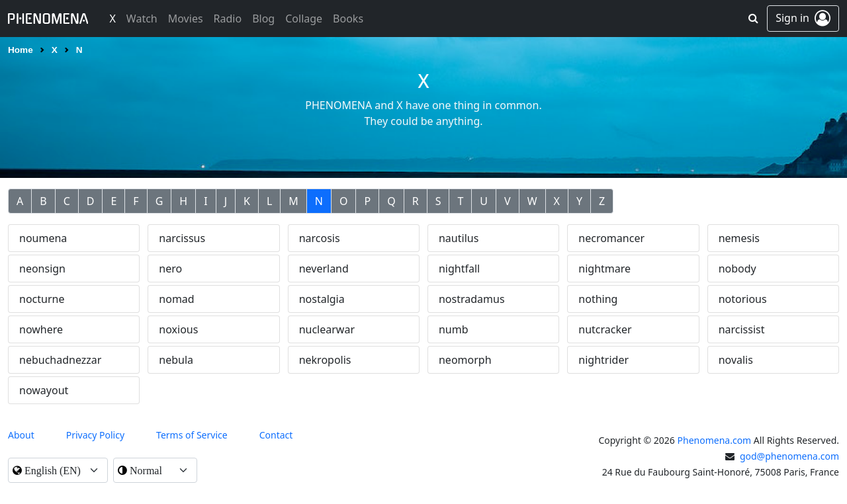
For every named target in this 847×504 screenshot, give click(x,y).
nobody (737, 269)
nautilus (459, 238)
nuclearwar (327, 329)
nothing (598, 299)
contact (276, 435)
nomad (176, 299)
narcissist (742, 329)
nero (170, 269)
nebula (176, 360)
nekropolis (325, 360)
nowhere (41, 329)
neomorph (465, 360)
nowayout (44, 390)
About (21, 435)
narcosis (320, 238)
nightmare (604, 269)
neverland (324, 269)
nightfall (459, 269)
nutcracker (605, 329)
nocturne (42, 299)
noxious (178, 329)
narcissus (182, 238)
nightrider (603, 360)
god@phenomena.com (789, 456)
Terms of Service (192, 435)
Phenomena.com (715, 440)
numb (454, 329)
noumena (43, 238)
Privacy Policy (95, 435)
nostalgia (322, 299)
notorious (743, 299)
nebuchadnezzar (60, 360)
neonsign (42, 269)
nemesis (739, 238)
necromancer (611, 238)
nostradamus (472, 299)
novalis (736, 360)
